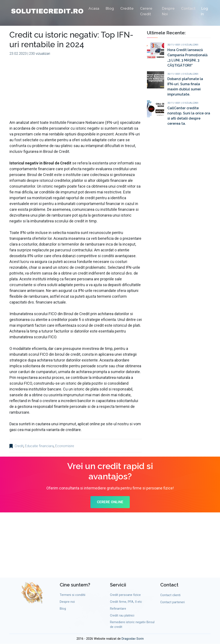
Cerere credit (146, 12)
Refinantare (118, 609)
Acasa (94, 9)
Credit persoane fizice (125, 596)
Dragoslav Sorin (133, 639)
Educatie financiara (39, 446)
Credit (19, 446)
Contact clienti (170, 596)
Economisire (65, 446)
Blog (110, 9)
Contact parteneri (173, 603)
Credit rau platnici (122, 616)
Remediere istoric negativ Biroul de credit (132, 625)
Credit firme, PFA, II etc (126, 602)
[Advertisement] (76, 90)
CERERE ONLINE (110, 503)
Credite (127, 9)
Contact (188, 9)
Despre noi (168, 12)
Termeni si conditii (73, 596)
